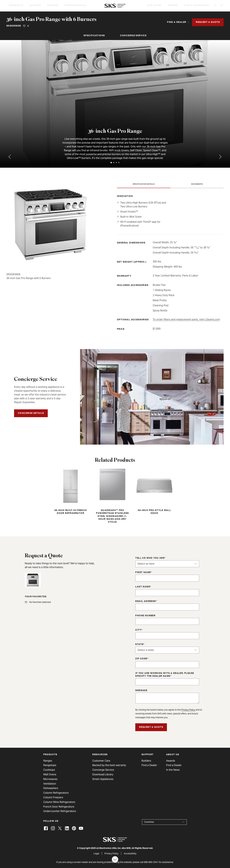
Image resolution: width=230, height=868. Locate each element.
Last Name (143, 587)
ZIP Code (141, 659)
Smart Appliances (103, 779)
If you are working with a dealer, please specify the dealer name (165, 675)
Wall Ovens (50, 775)
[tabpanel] (115, 104)
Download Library (103, 775)
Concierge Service (133, 36)
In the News (173, 770)
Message (141, 691)
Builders (146, 761)
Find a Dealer (149, 765)
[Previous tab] (10, 157)
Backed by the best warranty (109, 765)
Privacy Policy (188, 710)
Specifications (94, 36)
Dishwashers (51, 788)
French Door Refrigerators (59, 807)
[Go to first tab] (220, 157)
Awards (171, 761)
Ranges (48, 761)
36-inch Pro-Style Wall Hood (154, 491)
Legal (96, 853)
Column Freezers (53, 797)
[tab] (111, 163)
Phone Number (145, 616)
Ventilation (50, 784)
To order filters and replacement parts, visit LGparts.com (186, 319)
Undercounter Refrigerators (60, 811)
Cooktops (49, 770)
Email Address (146, 601)
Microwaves (50, 779)
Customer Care (101, 761)
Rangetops (50, 765)
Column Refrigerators (56, 793)
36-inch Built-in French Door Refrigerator (70, 491)
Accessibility (130, 853)
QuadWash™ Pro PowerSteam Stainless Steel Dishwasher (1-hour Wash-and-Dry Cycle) (112, 495)
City (138, 630)
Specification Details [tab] (144, 184)
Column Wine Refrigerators (59, 802)
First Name (143, 573)
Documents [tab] (197, 184)
